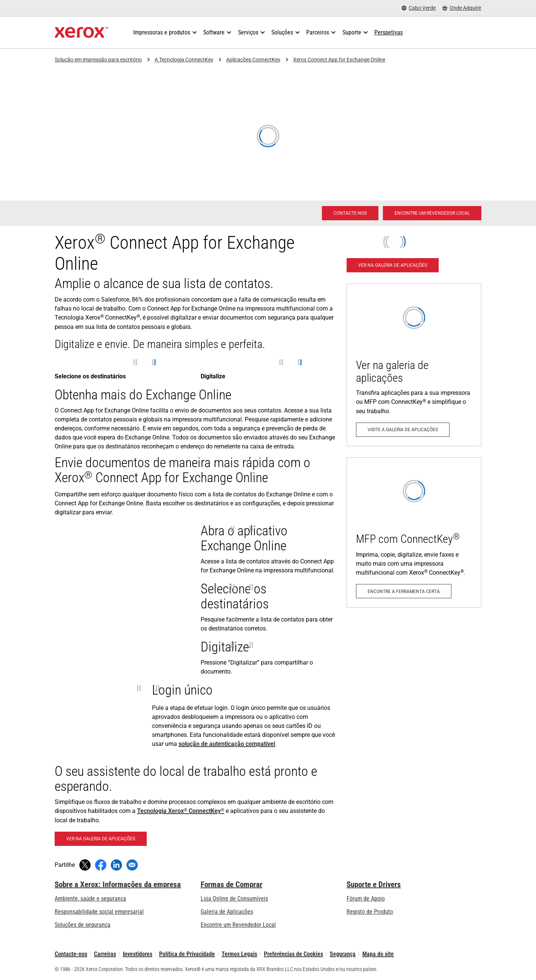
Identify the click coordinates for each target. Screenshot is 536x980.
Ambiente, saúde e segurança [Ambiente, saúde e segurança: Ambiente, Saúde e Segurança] (90, 899)
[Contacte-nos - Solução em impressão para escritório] (350, 213)
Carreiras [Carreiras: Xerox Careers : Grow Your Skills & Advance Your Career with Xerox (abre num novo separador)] (105, 954)
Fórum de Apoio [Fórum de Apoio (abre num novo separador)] (366, 899)
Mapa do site (378, 954)
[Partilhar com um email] (132, 865)
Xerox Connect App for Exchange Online (339, 60)
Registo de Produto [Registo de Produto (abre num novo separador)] (370, 912)
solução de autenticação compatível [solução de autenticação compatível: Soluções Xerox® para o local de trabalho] (227, 744)
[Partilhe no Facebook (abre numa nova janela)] (101, 865)
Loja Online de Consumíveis (234, 899)
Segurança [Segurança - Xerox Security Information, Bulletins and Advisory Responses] (343, 954)
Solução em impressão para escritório (98, 60)
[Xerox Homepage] (81, 33)
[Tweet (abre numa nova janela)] (85, 865)
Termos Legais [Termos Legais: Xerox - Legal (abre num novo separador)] (239, 954)
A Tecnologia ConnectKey (184, 60)
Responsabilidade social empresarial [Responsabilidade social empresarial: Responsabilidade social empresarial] (99, 912)
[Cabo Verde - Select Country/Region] (419, 8)
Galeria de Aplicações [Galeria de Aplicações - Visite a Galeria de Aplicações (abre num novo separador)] (227, 912)
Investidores (138, 954)
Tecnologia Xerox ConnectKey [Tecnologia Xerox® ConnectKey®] (181, 811)
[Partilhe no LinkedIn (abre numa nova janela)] (116, 865)
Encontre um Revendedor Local (238, 925)
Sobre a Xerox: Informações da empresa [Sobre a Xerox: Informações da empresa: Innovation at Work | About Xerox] (118, 884)
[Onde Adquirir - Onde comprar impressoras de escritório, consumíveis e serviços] (462, 8)
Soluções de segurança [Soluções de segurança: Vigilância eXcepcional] (83, 925)
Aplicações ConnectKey (253, 60)
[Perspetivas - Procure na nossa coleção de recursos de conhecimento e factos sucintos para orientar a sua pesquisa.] (389, 33)
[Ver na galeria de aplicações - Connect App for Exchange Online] (101, 839)
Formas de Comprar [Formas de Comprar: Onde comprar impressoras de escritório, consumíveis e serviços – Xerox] (232, 884)
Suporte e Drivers (374, 884)
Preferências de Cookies (293, 954)
